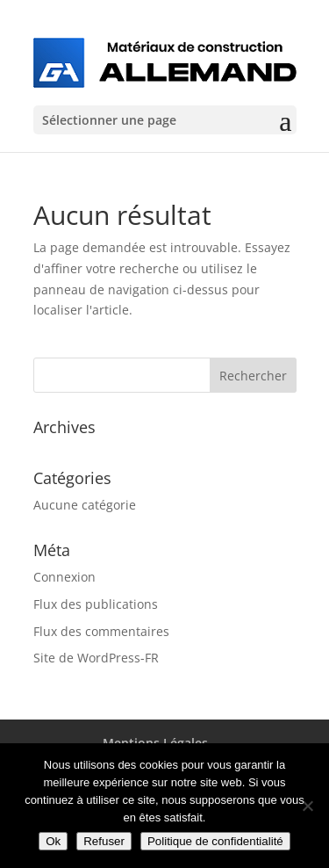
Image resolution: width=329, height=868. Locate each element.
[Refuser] (307, 806)
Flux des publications (96, 604)
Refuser (104, 841)
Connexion (64, 577)
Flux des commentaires (101, 631)
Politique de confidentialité (215, 841)
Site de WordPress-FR (96, 658)
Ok (53, 841)
